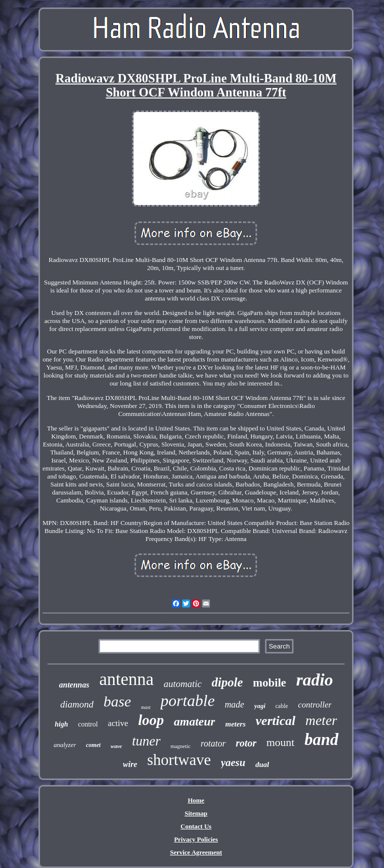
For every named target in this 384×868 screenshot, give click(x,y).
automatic (182, 684)
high (61, 724)
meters (235, 724)
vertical (275, 721)
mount (280, 742)
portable (187, 700)
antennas (74, 685)
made (234, 704)
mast (146, 707)
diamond (77, 704)
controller (315, 705)
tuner (146, 741)
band (321, 739)
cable (282, 706)
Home (196, 800)
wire (130, 764)
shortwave (179, 760)
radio (314, 680)
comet (93, 745)
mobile (269, 683)
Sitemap (196, 813)
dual (262, 764)
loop (151, 720)
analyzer (65, 745)
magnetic (180, 746)
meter (321, 720)
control (88, 724)
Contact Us (196, 826)
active (118, 723)
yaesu (233, 762)
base (117, 701)
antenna (126, 679)
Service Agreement (196, 852)
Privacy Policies (196, 839)
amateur (195, 721)
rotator (213, 743)
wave (116, 746)
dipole (227, 682)
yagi (259, 706)
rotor (246, 743)
